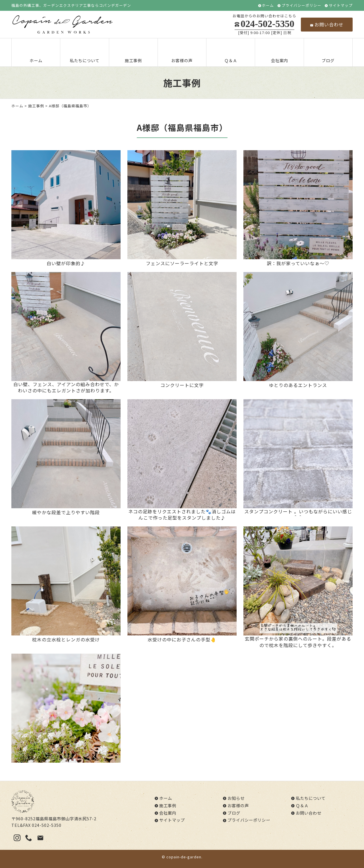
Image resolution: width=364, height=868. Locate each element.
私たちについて (85, 53)
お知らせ (236, 798)
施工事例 (133, 53)
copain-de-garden (184, 857)
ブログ (328, 53)
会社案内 (280, 53)
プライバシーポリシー (301, 6)
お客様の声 (182, 53)
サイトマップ (341, 6)
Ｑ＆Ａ (231, 53)
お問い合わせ (327, 24)
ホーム (268, 6)
